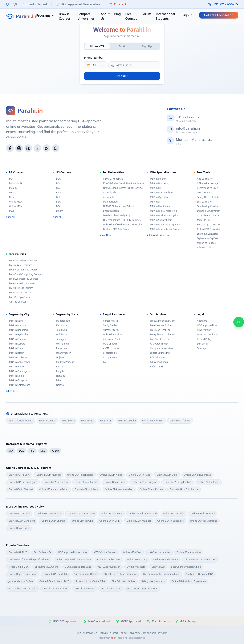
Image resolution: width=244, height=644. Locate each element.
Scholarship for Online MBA (90, 581)
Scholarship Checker (206, 206)
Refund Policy (203, 339)
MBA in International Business (165, 229)
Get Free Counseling (219, 15)
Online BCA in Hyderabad (197, 475)
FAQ (104, 362)
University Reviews (112, 335)
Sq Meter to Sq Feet (206, 238)
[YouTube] (37, 148)
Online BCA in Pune (115, 482)
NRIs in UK (106, 421)
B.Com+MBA (14, 183)
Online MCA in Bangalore (81, 514)
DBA (21, 451)
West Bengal (61, 344)
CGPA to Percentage (206, 183)
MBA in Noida (15, 376)
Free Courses (131, 16)
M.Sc (10, 197)
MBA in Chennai (16, 339)
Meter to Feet (203, 220)
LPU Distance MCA (111, 589)
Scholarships (108, 353)
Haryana (59, 376)
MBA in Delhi (14, 321)
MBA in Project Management (164, 225)
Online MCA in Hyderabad (178, 482)
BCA (57, 197)
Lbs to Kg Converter (206, 234)
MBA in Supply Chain (160, 220)
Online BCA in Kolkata (152, 489)
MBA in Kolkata (16, 344)
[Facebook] (10, 148)
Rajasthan (60, 348)
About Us (105, 16)
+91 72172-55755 (226, 4)
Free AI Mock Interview (161, 321)
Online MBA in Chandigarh (23, 482)
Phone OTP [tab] (97, 46)
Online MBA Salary (137, 560)
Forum (146, 14)
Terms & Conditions (206, 335)
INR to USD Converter (207, 229)
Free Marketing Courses (20, 283)
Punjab (58, 371)
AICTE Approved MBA (109, 567)
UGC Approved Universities (72, 552)
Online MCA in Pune (139, 475)
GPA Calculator (203, 193)
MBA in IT (154, 202)
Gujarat (59, 358)
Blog (117, 14)
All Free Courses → (18, 302)
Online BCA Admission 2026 (54, 581)
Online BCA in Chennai (21, 489)
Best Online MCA (43, 552)
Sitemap (200, 348)
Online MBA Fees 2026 (55, 574)
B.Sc (57, 183)
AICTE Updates (110, 348)
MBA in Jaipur (15, 353)
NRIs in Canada (47, 421)
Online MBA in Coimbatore (184, 489)
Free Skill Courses (158, 339)
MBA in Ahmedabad (18, 362)
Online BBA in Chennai (53, 521)
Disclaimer (201, 344)
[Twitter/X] (47, 148)
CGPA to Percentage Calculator (120, 574)
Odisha (58, 385)
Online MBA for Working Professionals (29, 560)
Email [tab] (122, 46)
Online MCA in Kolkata (87, 489)
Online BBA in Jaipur (209, 482)
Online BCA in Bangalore (80, 475)
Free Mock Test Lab (159, 330)
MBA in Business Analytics (162, 215)
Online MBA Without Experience (189, 581)
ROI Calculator (156, 358)
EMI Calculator (203, 202)
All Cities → (12, 391)
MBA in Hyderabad (18, 335)
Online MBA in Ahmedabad (54, 489)
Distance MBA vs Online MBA (200, 560)
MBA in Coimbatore (18, 385)
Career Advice (109, 321)
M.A (10, 179)
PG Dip (55, 451)
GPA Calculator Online (123, 581)
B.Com (58, 193)
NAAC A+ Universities (159, 552)
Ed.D (43, 451)
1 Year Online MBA (18, 567)
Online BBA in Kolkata (86, 482)
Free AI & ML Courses (19, 265)
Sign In (187, 15)
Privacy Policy (203, 330)
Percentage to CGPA (206, 188)
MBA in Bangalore (17, 330)
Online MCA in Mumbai (49, 514)
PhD (32, 451)
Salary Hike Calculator (207, 197)
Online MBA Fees (132, 552)
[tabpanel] (122, 67)
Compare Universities (86, 16)
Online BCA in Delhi (110, 521)
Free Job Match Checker (161, 335)
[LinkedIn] (28, 148)
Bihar (57, 380)
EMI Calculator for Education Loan (161, 574)
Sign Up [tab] (147, 46)
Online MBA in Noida (111, 475)
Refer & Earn (155, 367)
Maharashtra (61, 321)
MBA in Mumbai (16, 325)
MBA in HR (154, 188)
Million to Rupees (205, 243)
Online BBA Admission (189, 552)
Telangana (60, 339)
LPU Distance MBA (84, 589)
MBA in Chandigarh (18, 371)
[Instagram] (19, 148)
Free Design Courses (19, 293)
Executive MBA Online (47, 567)
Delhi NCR (60, 335)
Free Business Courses (20, 288)
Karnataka (60, 325)
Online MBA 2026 (18, 552)
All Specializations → (158, 235)
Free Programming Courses (22, 270)
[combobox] (96, 65)
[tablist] (122, 46)
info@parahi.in (188, 128)
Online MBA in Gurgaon (144, 482)
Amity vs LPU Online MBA (200, 574)
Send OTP (122, 76)
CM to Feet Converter (207, 215)
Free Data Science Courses (22, 261)
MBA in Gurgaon (16, 380)
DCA (11, 451)
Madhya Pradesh (63, 362)
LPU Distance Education (55, 589)
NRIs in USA (87, 421)
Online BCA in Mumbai (139, 521)
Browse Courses (65, 16)
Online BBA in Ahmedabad (119, 489)
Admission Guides (111, 339)
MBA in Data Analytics (160, 193)
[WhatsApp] (56, 148)
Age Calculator (203, 179)
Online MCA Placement (166, 560)
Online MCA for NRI (180, 421)
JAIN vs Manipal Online (21, 581)
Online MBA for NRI (153, 421)
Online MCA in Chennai (56, 482)
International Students (165, 16)
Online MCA (14, 206)
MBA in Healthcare (158, 206)
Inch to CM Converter (207, 211)
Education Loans (157, 362)
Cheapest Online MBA (109, 560)
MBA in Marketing (158, 183)
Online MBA (14, 202)
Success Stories (110, 330)
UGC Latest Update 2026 (78, 567)
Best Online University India (186, 567)
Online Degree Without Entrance (73, 560)
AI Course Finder (157, 344)
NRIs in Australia (127, 421)
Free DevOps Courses (19, 297)
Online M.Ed (158, 567)
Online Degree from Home (23, 574)
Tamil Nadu (61, 330)
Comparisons (109, 358)
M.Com (11, 188)
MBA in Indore (15, 367)
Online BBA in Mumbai (49, 475)
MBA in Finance (157, 179)
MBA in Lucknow (16, 358)
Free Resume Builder (160, 325)
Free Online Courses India (22, 589)
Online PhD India (136, 567)
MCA (10, 193)
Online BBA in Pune (82, 521)
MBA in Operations (159, 197)
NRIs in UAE (68, 421)
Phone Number (94, 58)
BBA (57, 179)
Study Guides (109, 325)
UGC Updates (109, 344)
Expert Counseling (158, 353)
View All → (12, 217)
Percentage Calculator (207, 225)
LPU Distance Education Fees (142, 589)
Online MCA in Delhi (19, 475)
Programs (45, 15)
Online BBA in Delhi (167, 475)
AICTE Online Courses (105, 552)
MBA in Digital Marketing (162, 211)
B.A (56, 188)
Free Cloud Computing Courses (24, 274)
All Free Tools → (204, 248)
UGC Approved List (206, 325)
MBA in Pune (14, 348)
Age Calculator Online (86, 574)
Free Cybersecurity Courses (22, 279)
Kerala (58, 367)
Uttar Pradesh (62, 353)
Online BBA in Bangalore (22, 521)
